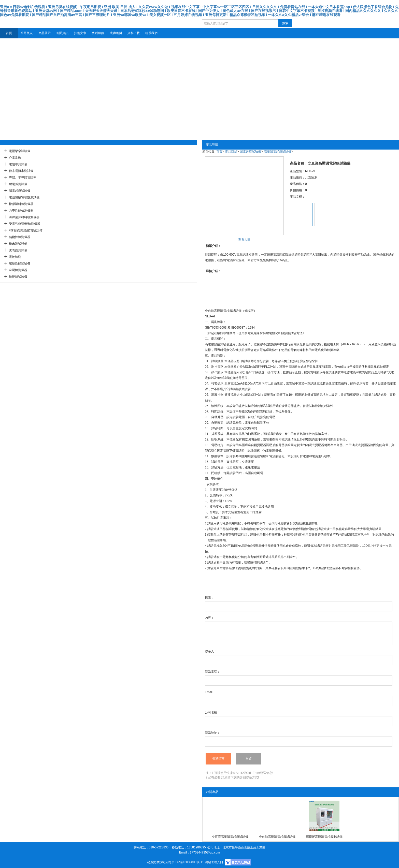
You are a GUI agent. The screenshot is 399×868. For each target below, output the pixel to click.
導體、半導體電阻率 (23, 178)
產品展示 (45, 33)
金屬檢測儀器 (18, 270)
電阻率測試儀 (18, 164)
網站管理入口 (214, 862)
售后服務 (98, 33)
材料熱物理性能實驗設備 (26, 230)
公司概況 (27, 33)
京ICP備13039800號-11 (188, 862)
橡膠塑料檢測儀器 (21, 204)
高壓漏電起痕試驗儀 (278, 152)
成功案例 (116, 33)
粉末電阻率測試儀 (21, 171)
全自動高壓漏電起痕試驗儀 (277, 837)
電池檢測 (15, 257)
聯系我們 (151, 33)
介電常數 (15, 158)
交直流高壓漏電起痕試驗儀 (230, 837)
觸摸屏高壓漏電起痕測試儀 (324, 837)
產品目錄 (231, 152)
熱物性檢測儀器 (20, 237)
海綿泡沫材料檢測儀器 (24, 217)
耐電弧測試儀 (18, 184)
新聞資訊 (62, 33)
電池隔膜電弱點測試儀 (24, 197)
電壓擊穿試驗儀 (20, 151)
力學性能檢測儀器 (21, 211)
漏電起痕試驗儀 (20, 191)
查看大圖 (244, 240)
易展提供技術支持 (159, 862)
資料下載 (134, 33)
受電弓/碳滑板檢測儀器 (25, 224)
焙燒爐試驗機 (18, 277)
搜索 (285, 23)
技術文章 (80, 33)
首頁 (9, 33)
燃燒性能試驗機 (20, 263)
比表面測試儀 (18, 250)
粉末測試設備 (18, 244)
